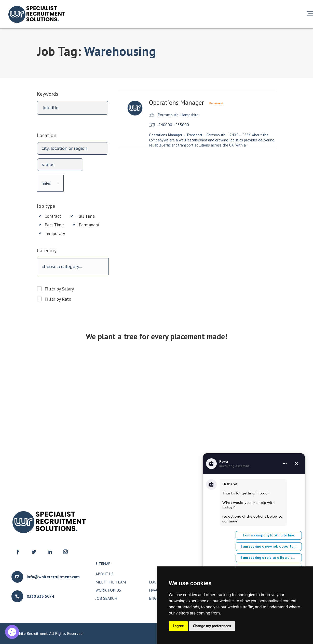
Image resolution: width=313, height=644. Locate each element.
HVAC (154, 590)
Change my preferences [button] (212, 626)
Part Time (54, 225)
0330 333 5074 (40, 596)
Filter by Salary (59, 289)
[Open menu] (310, 14)
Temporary (55, 233)
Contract (53, 216)
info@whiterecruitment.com (53, 577)
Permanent (89, 225)
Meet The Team (111, 582)
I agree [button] (178, 626)
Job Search (106, 598)
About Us (105, 574)
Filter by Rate (58, 299)
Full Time (85, 216)
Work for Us (108, 590)
